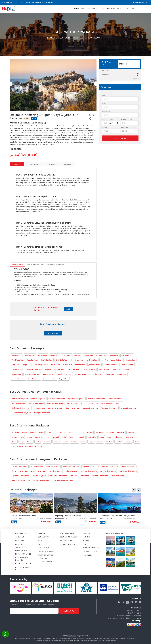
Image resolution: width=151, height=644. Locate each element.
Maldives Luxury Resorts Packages (30, 446)
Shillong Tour (98, 374)
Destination (78, 9)
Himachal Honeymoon (57, 399)
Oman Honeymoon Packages (62, 480)
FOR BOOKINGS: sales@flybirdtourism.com (124, 618)
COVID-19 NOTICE (46, 555)
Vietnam (72, 437)
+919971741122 (134, 613)
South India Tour (77, 360)
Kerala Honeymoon (38, 399)
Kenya (22, 442)
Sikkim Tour (114, 355)
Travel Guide (129, 9)
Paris (22, 437)
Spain (64, 437)
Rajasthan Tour (32, 360)
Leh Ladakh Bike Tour (34, 369)
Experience (93, 9)
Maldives (33, 432)
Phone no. (106, 111)
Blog (40, 540)
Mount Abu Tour (49, 374)
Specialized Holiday (111, 9)
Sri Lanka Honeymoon (100, 476)
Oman (137, 442)
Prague (91, 442)
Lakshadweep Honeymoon (22, 413)
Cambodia (75, 442)
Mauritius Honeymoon (91, 466)
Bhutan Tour (88, 355)
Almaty (118, 442)
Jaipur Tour (116, 369)
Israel (83, 442)
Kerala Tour (55, 355)
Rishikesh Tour (80, 365)
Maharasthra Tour (18, 379)
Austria (38, 442)
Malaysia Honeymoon (41, 480)
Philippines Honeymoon (58, 476)
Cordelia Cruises (34, 379)
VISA (85, 544)
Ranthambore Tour (65, 374)
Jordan (65, 442)
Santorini (47, 442)
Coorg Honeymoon (73, 408)
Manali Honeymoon (36, 403)
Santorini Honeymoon (20, 471)
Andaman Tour (101, 355)
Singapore (16, 432)
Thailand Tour (52, 432)
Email (104, 103)
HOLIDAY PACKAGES (91, 548)
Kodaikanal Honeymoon (21, 408)
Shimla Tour (56, 365)
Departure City (126, 119)
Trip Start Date (108, 119)
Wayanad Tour (104, 369)
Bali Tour (63, 432)
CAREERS (19, 544)
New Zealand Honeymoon (79, 476)
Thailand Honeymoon (20, 466)
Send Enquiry (120, 138)
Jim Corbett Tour (94, 365)
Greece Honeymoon (39, 476)
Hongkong (129, 437)
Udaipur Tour (17, 374)
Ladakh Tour (43, 355)
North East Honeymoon (96, 399)
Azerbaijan (128, 442)
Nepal (41, 432)
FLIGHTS (86, 537)
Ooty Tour (15, 365)
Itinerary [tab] (17, 164)
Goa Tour (78, 355)
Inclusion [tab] (51, 164)
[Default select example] (111, 131)
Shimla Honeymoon (19, 403)
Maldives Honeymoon (110, 466)
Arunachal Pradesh (110, 365)
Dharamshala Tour (89, 369)
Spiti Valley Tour (47, 360)
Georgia (100, 442)
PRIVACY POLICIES (23, 554)
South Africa (92, 437)
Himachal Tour (30, 355)
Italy (49, 437)
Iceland (56, 437)
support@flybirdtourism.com (40, 2)
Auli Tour (48, 369)
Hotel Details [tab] (34, 164)
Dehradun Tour (130, 360)
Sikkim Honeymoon (115, 399)
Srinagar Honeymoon (42, 413)
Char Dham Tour (73, 369)
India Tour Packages (68, 38)
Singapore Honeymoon (71, 466)
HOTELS (86, 540)
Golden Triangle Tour (32, 374)
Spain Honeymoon (71, 471)
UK (13, 446)
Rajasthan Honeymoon (76, 399)
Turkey (82, 432)
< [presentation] (10, 84)
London (29, 437)
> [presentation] (96, 84)
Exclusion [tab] (67, 164)
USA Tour (109, 442)
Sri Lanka (110, 432)
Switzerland (100, 432)
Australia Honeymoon (108, 471)
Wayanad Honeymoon (109, 408)
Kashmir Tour (17, 355)
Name (104, 95)
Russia (14, 442)
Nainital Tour (59, 369)
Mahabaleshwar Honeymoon (111, 403)
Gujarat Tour (64, 379)
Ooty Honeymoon (91, 403)
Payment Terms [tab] (17, 264)
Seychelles (121, 432)
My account (139, 3)
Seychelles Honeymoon (20, 476)
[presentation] (134, 490)
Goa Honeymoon (39, 408)
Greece (14, 437)
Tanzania (57, 442)
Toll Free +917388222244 (12, 2)
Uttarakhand (66, 355)
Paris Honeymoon (117, 476)
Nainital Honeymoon (74, 403)
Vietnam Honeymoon (89, 471)
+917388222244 (134, 610)
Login (69, 309)
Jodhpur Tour (128, 369)
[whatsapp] (90, 115)
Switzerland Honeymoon (128, 471)
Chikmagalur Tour (42, 365)
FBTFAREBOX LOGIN (69, 544)
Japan (102, 437)
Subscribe (69, 611)
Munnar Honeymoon (55, 408)
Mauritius (73, 432)
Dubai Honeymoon (53, 466)
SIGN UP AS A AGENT (69, 537)
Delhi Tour (104, 360)
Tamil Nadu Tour (18, 360)
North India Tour (62, 360)
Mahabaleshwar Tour (82, 374)
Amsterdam (40, 437)
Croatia (30, 442)
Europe (90, 432)
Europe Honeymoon (128, 466)
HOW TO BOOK (44, 548)
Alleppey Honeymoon (128, 408)
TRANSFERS (88, 555)
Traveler (105, 127)
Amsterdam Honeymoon (21, 480)
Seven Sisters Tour (49, 379)
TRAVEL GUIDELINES (47, 551)
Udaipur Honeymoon (91, 408)
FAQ (40, 544)
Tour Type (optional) (128, 127)
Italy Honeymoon (55, 471)
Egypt (109, 437)
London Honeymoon (38, 471)
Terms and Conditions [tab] (56, 264)
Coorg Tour (110, 374)
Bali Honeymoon (37, 466)
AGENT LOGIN (66, 540)
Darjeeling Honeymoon (55, 403)
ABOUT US (20, 537)
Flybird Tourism (72, 636)
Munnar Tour (122, 374)
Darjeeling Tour (17, 369)
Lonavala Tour (116, 360)
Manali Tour (67, 365)
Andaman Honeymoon (20, 399)
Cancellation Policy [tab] (35, 264)
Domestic (52, 38)
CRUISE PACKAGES (91, 551)
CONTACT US (43, 537)
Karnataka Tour (127, 355)
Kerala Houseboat (127, 365)
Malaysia (131, 432)
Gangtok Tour (27, 365)
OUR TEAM (20, 540)
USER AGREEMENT (23, 564)
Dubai (24, 432)
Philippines (118, 437)
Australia (81, 437)
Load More (53, 333)
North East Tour (92, 360)
